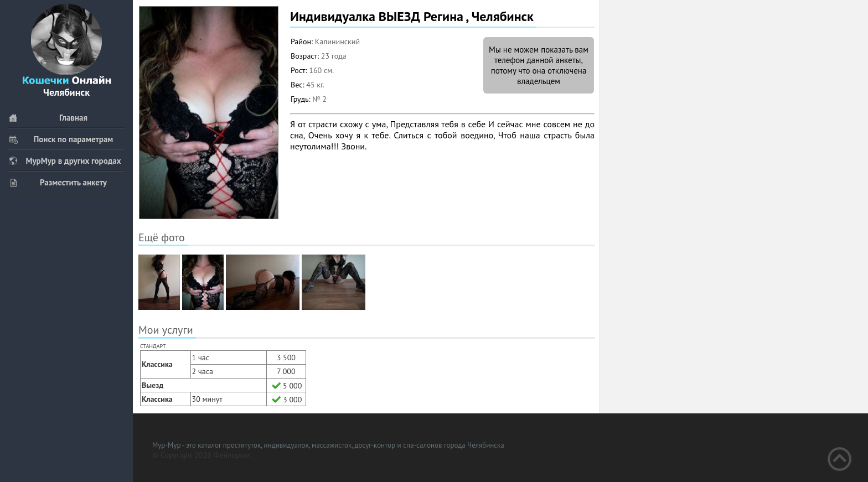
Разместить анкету (58, 182)
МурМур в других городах (65, 161)
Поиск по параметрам (61, 139)
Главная (48, 118)
